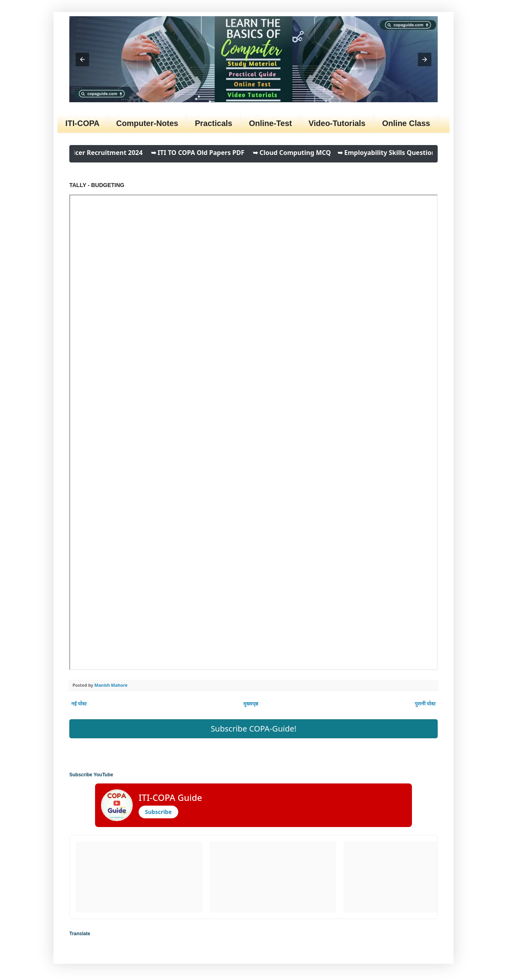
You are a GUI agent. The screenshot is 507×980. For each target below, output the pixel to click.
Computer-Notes (147, 123)
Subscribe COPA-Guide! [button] (253, 729)
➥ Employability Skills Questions (392, 153)
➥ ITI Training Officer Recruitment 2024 (85, 153)
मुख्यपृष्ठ (251, 704)
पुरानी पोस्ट (425, 704)
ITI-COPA (82, 123)
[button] (82, 59)
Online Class (406, 123)
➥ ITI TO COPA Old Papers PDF (202, 153)
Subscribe (158, 812)
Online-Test (270, 123)
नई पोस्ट (79, 704)
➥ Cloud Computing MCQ (296, 153)
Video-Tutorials (337, 123)
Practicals (214, 123)
